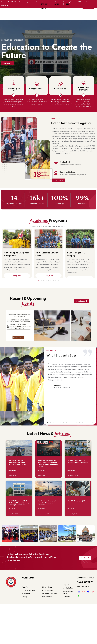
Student (45, 4)
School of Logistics (26, 2)
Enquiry (44, 8)
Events (86, 2)
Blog (67, 4)
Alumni (58, 4)
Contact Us (5, 6)
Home (3, 2)
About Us (12, 2)
